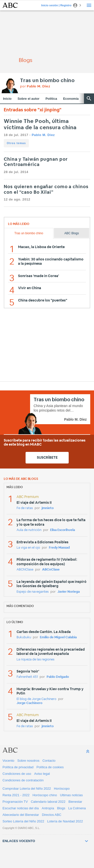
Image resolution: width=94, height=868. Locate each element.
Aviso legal (42, 774)
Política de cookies (50, 767)
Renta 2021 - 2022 (16, 795)
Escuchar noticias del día (21, 808)
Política (51, 99)
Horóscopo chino (45, 795)
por (35, 87)
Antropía (48, 808)
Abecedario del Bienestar (21, 815)
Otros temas (16, 143)
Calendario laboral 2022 (48, 802)
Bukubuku (24, 637)
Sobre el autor (28, 99)
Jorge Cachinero (29, 703)
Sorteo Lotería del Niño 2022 (23, 821)
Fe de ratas (25, 508)
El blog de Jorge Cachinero (36, 699)
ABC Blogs (72, 233)
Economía (71, 99)
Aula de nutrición (29, 530)
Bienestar (75, 802)
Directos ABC (52, 815)
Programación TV (15, 802)
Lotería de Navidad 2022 (65, 821)
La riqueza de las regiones (35, 660)
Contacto (49, 761)
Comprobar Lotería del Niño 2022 (27, 789)
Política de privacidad (18, 767)
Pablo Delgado (58, 677)
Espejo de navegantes (33, 592)
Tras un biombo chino (47, 81)
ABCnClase (51, 570)
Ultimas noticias (71, 795)
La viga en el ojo (28, 548)
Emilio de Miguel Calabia (58, 637)
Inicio (7, 99)
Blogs (61, 808)
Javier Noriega (69, 592)
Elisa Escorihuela (63, 530)
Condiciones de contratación (23, 780)
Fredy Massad (59, 548)
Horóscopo (62, 789)
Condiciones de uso (17, 774)
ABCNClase (25, 570)
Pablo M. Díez (43, 135)
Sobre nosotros (28, 761)
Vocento (8, 761)
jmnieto (48, 508)
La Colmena (77, 808)
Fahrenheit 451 (27, 677)
